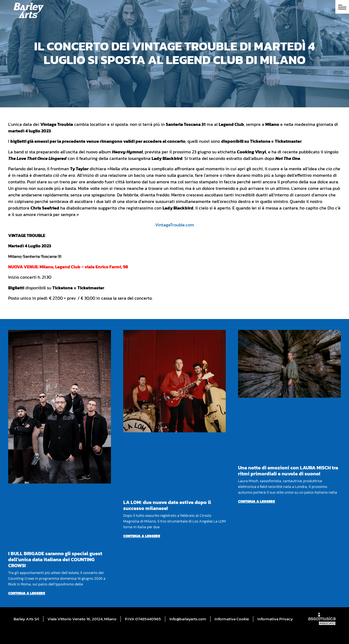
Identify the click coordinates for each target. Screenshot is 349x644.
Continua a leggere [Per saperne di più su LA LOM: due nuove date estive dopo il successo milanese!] (142, 536)
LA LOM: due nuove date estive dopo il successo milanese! (167, 505)
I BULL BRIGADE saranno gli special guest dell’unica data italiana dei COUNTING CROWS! (55, 559)
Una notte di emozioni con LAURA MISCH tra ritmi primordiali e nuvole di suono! (288, 471)
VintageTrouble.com (175, 225)
